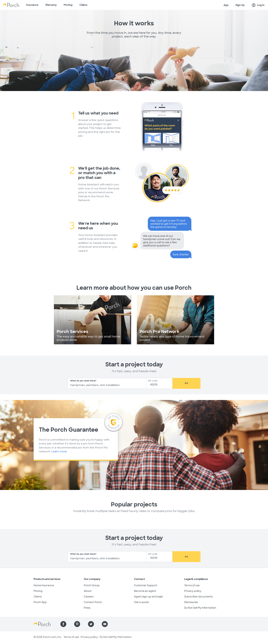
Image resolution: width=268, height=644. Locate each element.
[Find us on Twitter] (91, 624)
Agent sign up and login (149, 597)
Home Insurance (44, 585)
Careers (89, 597)
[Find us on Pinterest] (77, 624)
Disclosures (191, 602)
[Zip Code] (160, 385)
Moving (68, 5)
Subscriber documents (198, 597)
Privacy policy (193, 591)
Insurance (32, 5)
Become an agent (145, 591)
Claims (83, 5)
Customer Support (146, 585)
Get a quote (141, 602)
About (88, 591)
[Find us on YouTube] (105, 624)
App (226, 5)
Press (87, 608)
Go (186, 383)
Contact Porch (93, 602)
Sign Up (240, 5)
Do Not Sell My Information (200, 608)
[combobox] (107, 383)
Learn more (59, 451)
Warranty (51, 5)
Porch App (40, 602)
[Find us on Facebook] (63, 624)
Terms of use (192, 585)
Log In (258, 5)
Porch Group (92, 585)
